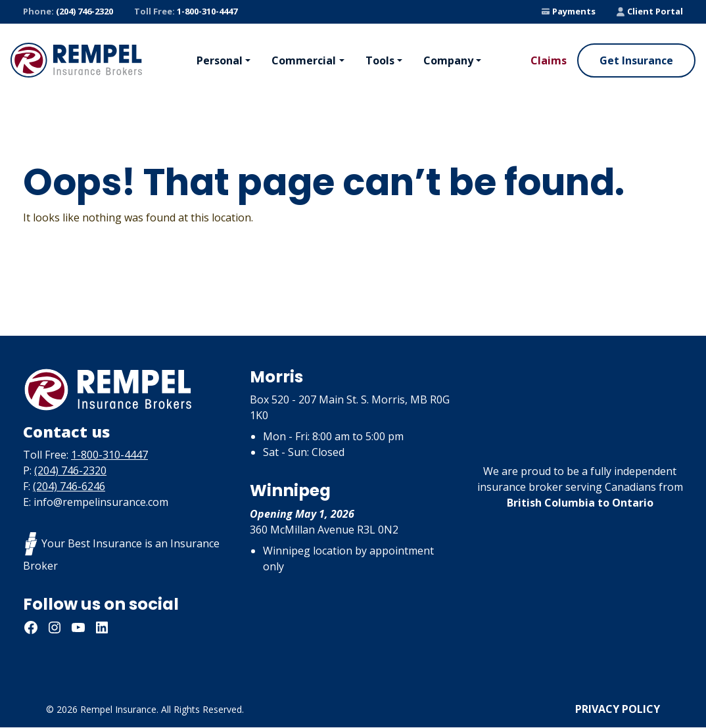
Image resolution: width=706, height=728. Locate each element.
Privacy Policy (618, 710)
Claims (549, 60)
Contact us (68, 432)
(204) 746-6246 (69, 487)
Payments (569, 11)
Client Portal (650, 11)
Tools (380, 60)
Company (448, 60)
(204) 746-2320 (68, 12)
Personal (220, 60)
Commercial (304, 60)
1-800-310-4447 (186, 12)
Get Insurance (636, 60)
